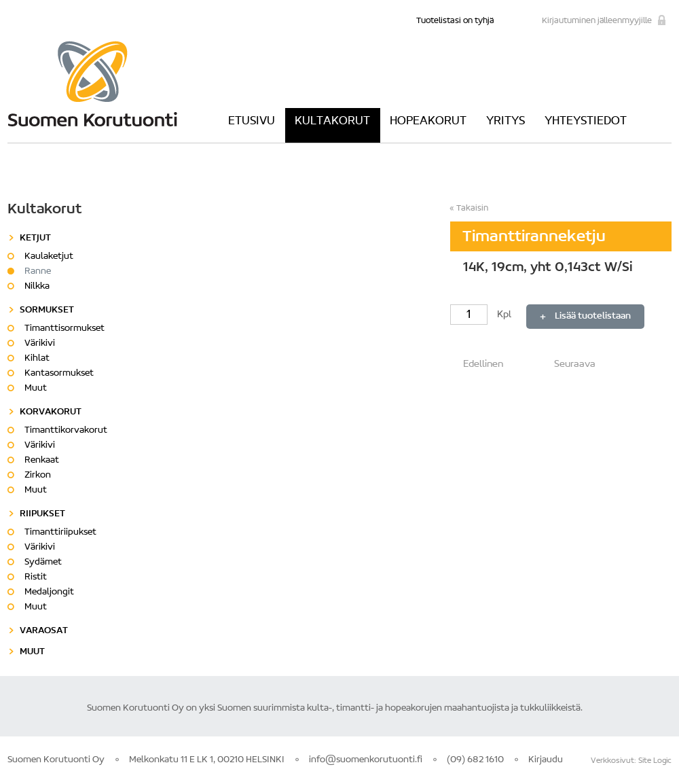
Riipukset (42, 514)
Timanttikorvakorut (66, 431)
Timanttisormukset (65, 329)
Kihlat (37, 359)
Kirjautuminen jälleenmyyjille (597, 21)
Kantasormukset (59, 374)
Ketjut (35, 238)
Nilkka (37, 287)
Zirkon (38, 476)
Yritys (506, 122)
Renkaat (42, 461)
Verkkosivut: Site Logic (631, 761)
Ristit (36, 577)
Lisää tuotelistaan (593, 317)
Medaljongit (49, 592)
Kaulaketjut (49, 257)
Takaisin (472, 208)
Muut (36, 389)
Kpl (482, 315)
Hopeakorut (428, 122)
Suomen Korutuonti (92, 84)
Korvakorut (51, 412)
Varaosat (44, 631)
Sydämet (43, 563)
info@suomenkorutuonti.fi (366, 760)
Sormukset (47, 310)
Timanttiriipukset (60, 533)
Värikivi (40, 344)
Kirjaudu (546, 760)
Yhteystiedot (586, 122)
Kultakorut (332, 122)
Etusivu (252, 122)
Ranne (38, 272)
